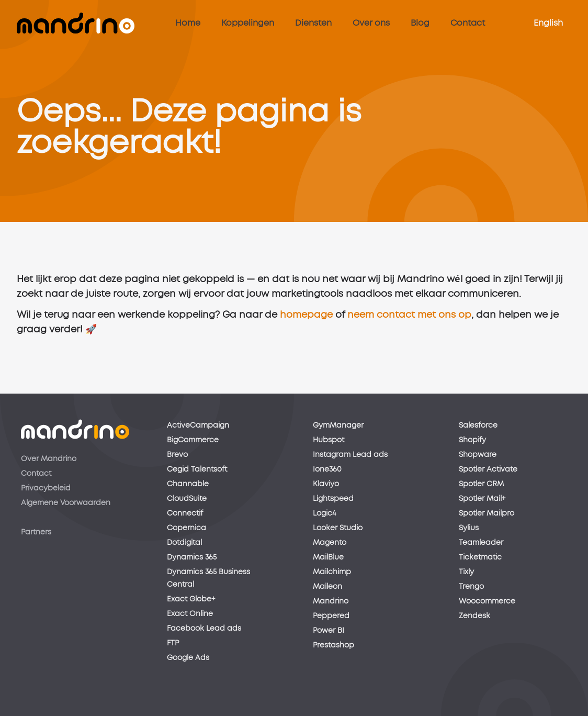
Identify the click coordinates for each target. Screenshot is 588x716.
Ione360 (327, 469)
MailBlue (328, 557)
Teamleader (481, 543)
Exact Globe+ (191, 599)
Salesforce (478, 426)
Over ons (371, 23)
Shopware (478, 455)
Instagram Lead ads (350, 455)
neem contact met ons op (409, 318)
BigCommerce (193, 440)
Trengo (471, 587)
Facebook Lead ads (204, 629)
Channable (188, 484)
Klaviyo (326, 484)
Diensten (313, 23)
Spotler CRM (481, 484)
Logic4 (324, 513)
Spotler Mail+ (482, 499)
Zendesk (474, 616)
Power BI (329, 631)
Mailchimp (332, 572)
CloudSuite (187, 499)
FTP (173, 643)
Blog (420, 23)
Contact (468, 23)
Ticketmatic (480, 557)
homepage (306, 318)
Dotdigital (184, 543)
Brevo (177, 455)
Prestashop (333, 645)
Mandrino (331, 601)
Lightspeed (333, 499)
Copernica (186, 528)
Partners (36, 532)
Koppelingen (248, 23)
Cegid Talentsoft (197, 469)
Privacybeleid (46, 488)
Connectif (185, 513)
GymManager (338, 426)
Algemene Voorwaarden (66, 503)
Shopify (472, 440)
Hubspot (329, 440)
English (548, 23)
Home (188, 23)
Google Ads (188, 658)
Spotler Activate (488, 469)
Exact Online (190, 614)
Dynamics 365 (192, 557)
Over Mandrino (49, 459)
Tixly (466, 572)
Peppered (331, 616)
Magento (330, 543)
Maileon (327, 587)
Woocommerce (487, 601)
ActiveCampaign (198, 426)
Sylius (469, 528)
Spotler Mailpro (487, 513)
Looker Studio (338, 528)
